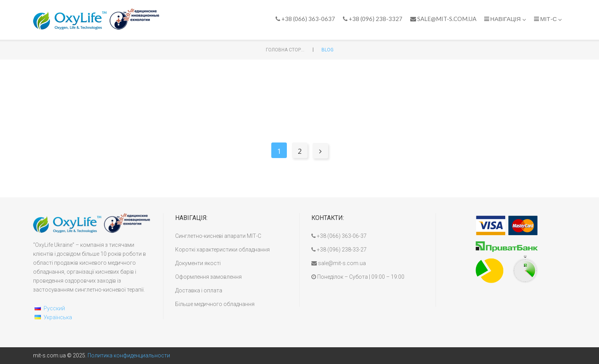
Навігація (505, 19)
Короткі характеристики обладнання (222, 250)
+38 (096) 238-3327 (373, 19)
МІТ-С (548, 19)
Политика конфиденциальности (129, 355)
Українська (58, 317)
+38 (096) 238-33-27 (339, 250)
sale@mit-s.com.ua (443, 19)
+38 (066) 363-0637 (305, 19)
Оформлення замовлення (208, 277)
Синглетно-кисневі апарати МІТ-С (218, 236)
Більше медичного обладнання (215, 304)
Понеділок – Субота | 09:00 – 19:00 (358, 277)
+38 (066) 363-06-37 (339, 236)
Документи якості (198, 263)
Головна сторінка (285, 50)
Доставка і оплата (199, 290)
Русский (54, 308)
